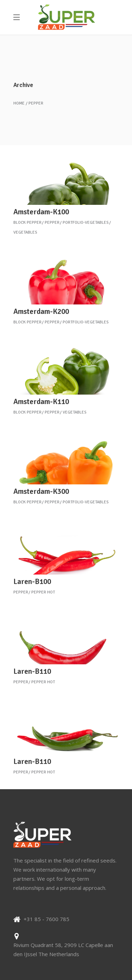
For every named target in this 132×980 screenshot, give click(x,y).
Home (19, 103)
